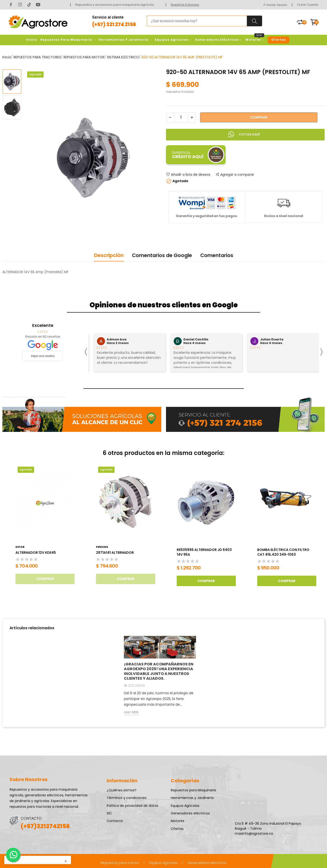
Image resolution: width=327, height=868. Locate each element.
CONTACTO (31, 818)
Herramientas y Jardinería (192, 798)
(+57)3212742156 (45, 826)
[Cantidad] (181, 117)
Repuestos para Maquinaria (193, 790)
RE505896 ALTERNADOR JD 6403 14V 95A (204, 552)
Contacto (115, 821)
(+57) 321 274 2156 (114, 25)
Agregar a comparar (235, 175)
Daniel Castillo (196, 339)
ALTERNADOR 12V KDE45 (36, 553)
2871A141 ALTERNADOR (115, 553)
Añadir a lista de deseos (188, 175)
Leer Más (131, 712)
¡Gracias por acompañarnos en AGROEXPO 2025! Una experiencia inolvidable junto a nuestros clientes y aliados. (159, 671)
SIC (109, 813)
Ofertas (177, 829)
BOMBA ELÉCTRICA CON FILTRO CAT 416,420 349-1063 (283, 552)
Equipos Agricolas (185, 806)
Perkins (102, 547)
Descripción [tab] (109, 255)
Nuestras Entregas (185, 5)
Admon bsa (117, 339)
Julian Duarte (272, 339)
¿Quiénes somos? (122, 790)
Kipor (20, 547)
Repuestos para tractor (120, 863)
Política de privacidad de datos (132, 806)
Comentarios (217, 255)
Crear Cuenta (308, 5)
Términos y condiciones (127, 798)
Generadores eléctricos (190, 813)
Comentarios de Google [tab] (162, 255)
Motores (178, 821)
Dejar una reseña (43, 356)
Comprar (259, 117)
